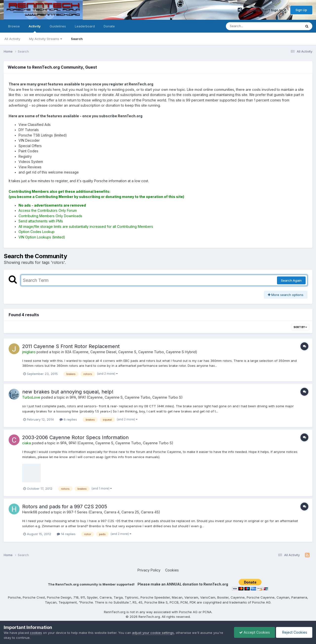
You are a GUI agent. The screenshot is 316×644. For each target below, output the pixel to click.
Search (77, 39)
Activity (35, 28)
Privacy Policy (149, 570)
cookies (36, 633)
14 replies (66, 534)
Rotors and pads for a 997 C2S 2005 (65, 507)
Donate (109, 26)
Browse (14, 26)
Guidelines (58, 26)
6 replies (68, 419)
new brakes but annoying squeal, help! (68, 392)
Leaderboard (85, 26)
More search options (286, 295)
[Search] (250, 26)
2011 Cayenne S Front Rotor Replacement (71, 346)
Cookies (172, 570)
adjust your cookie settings (153, 633)
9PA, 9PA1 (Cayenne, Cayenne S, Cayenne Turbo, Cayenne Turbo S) (126, 397)
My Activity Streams (46, 39)
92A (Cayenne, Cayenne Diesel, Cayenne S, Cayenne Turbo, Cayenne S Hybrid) (131, 352)
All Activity (12, 39)
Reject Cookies (294, 632)
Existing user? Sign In (266, 10)
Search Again (291, 280)
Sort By (300, 327)
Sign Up (301, 10)
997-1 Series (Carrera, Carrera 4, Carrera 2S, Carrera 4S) (113, 512)
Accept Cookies (255, 632)
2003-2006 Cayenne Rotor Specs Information (75, 437)
